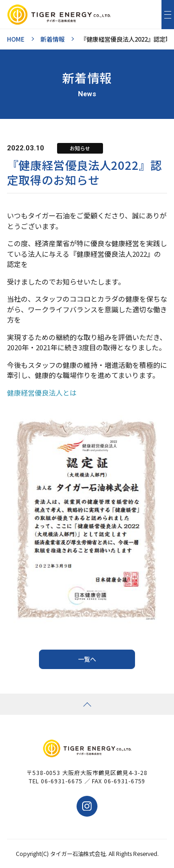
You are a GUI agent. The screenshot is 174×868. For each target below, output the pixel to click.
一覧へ (87, 659)
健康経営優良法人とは (42, 393)
